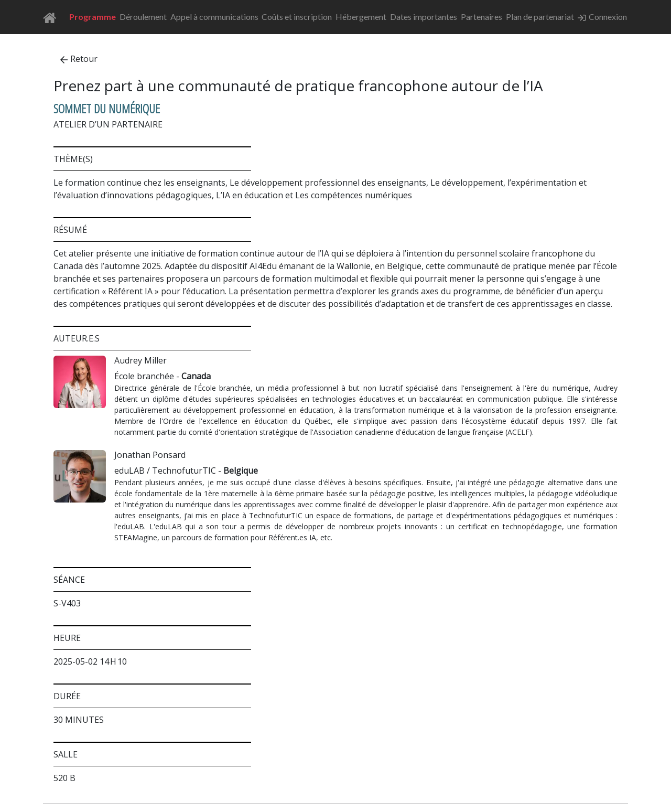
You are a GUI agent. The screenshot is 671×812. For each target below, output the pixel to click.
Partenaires (481, 17)
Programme (93, 17)
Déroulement (143, 17)
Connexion (602, 17)
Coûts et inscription (297, 17)
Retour (79, 59)
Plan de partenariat (540, 17)
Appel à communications (214, 17)
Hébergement (361, 17)
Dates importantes (424, 17)
